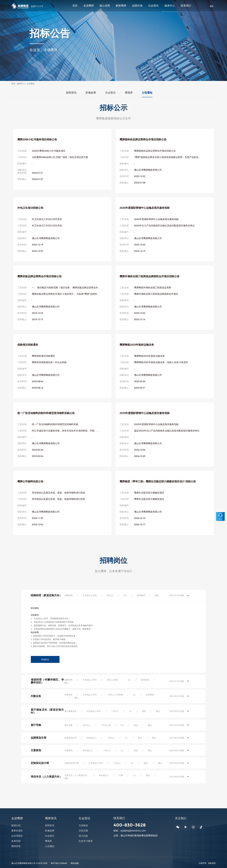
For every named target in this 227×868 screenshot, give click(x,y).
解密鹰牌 (121, 6)
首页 (75, 6)
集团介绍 (16, 825)
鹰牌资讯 (51, 818)
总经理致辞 (17, 836)
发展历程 (16, 841)
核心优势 (105, 6)
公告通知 (31, 84)
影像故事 (91, 93)
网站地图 (75, 863)
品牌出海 (137, 6)
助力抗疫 (83, 836)
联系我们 (186, 6)
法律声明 (203, 863)
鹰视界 (129, 93)
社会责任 (153, 6)
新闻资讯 (71, 93)
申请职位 (45, 660)
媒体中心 (170, 6)
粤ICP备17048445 (59, 863)
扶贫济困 (83, 831)
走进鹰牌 (89, 6)
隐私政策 (212, 863)
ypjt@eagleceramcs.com (133, 831)
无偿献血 (83, 825)
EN (211, 6)
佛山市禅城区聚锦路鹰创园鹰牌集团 (139, 836)
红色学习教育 (86, 841)
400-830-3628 (130, 825)
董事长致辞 (17, 831)
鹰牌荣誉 (16, 846)
